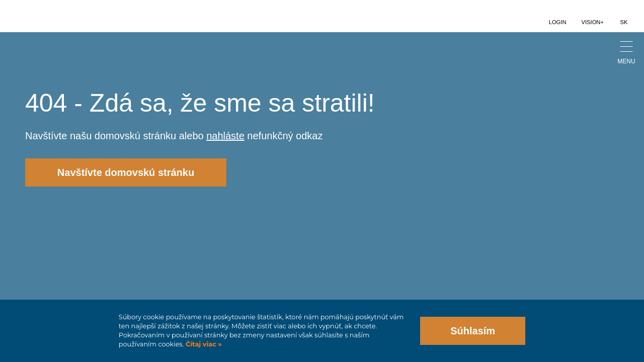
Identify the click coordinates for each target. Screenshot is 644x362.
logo (45, 16)
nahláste (225, 136)
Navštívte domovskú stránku (126, 172)
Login (558, 22)
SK (624, 22)
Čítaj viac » (203, 344)
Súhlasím (473, 331)
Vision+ (593, 22)
